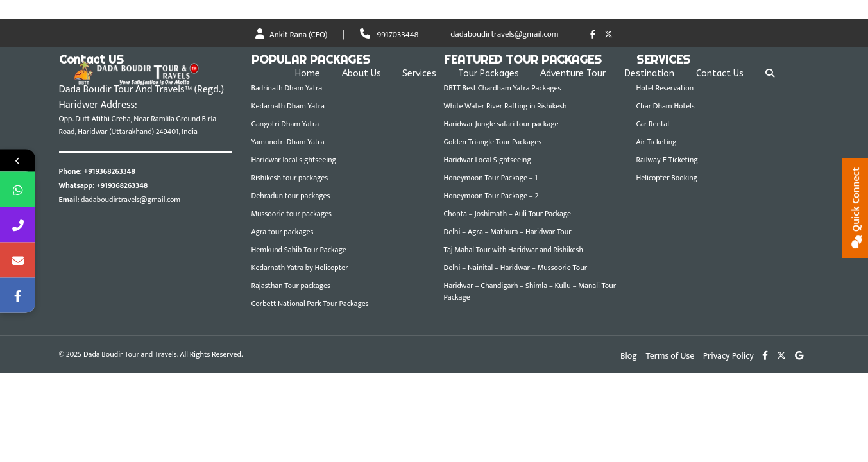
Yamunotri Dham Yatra (288, 142)
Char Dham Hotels (666, 106)
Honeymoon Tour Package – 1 (491, 178)
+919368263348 (109, 171)
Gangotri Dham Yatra (285, 124)
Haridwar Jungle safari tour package (501, 124)
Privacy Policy (728, 356)
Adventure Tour (573, 73)
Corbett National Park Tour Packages (310, 304)
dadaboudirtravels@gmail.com (504, 35)
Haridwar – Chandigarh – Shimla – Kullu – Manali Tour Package (530, 291)
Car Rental (653, 124)
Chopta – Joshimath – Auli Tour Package (508, 214)
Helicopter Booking (667, 178)
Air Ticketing (657, 142)
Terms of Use (670, 356)
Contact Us (720, 73)
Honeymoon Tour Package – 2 (491, 196)
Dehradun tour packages (291, 196)
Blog (629, 356)
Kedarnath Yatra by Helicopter (300, 268)
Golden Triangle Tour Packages (493, 142)
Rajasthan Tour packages (291, 286)
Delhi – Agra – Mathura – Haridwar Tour (508, 232)
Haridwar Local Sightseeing (488, 160)
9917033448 (389, 35)
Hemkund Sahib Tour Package (299, 250)
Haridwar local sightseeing (294, 160)
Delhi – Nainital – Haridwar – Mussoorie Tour (516, 268)
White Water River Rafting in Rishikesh (506, 106)
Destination (650, 73)
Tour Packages (489, 73)
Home (308, 73)
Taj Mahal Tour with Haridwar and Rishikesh (514, 250)
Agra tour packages (283, 232)
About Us (362, 73)
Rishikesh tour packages (290, 178)
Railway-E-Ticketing (667, 160)
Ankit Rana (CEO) (292, 35)
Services (419, 73)
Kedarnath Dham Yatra (288, 106)
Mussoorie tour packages (292, 214)
